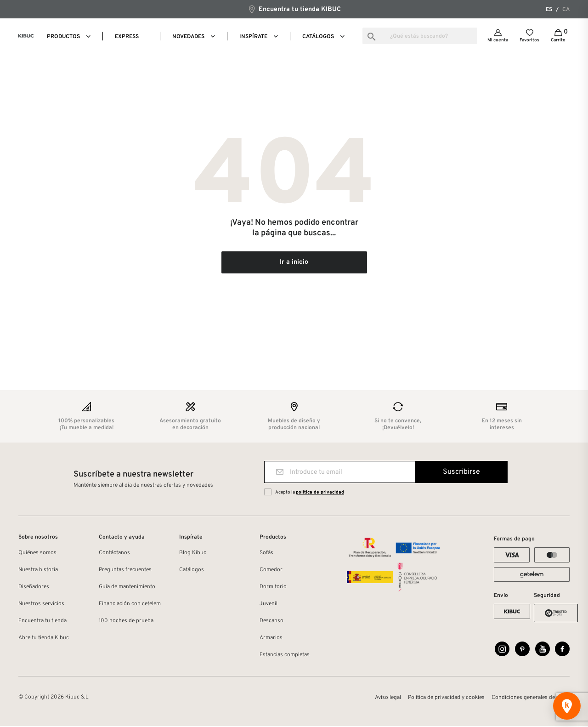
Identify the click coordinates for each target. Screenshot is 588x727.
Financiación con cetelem (130, 605)
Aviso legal (388, 699)
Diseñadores (34, 588)
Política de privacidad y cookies (446, 699)
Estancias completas (285, 656)
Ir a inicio (294, 263)
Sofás (266, 554)
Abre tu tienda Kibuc (44, 639)
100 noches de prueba (126, 622)
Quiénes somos (37, 554)
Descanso (271, 622)
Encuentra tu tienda (42, 622)
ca (566, 10)
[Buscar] (420, 36)
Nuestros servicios (41, 605)
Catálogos (192, 571)
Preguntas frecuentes (125, 571)
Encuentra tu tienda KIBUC (294, 9)
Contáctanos (114, 554)
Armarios (271, 639)
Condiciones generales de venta (531, 699)
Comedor (271, 571)
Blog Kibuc (193, 554)
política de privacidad (320, 493)
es (549, 10)
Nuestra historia (38, 571)
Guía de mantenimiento (127, 588)
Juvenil (269, 605)
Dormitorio (273, 588)
